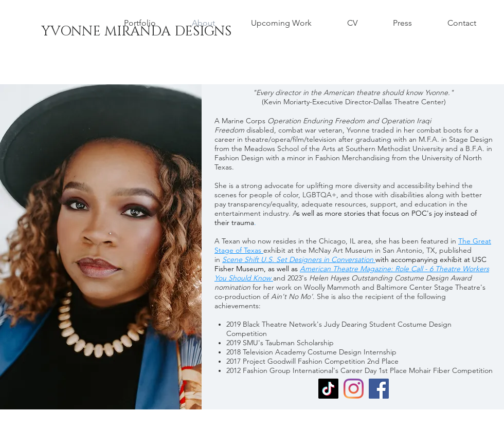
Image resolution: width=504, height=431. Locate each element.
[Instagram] (354, 389)
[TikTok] (328, 389)
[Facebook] (379, 389)
